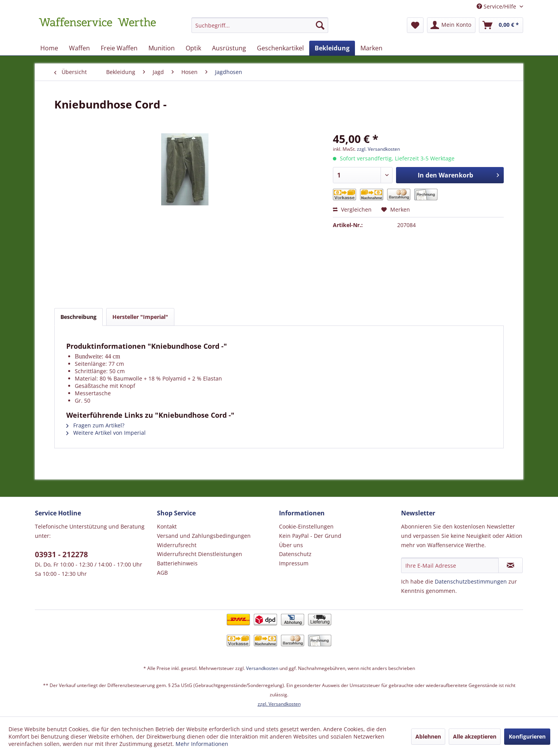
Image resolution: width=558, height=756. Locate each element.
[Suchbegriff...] (260, 25)
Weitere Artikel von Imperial (106, 433)
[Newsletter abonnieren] (511, 565)
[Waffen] (79, 48)
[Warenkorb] (501, 25)
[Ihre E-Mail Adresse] (450, 565)
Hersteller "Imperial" (140, 317)
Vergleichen (352, 209)
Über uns (291, 545)
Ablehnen (428, 736)
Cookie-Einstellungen (306, 526)
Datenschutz (295, 554)
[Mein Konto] (451, 25)
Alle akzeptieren (475, 736)
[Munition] (162, 48)
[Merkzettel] (415, 25)
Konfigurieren (527, 736)
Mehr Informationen (202, 744)
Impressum (294, 563)
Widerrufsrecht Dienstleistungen (200, 554)
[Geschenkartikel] (280, 48)
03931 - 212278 (61, 555)
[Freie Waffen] (119, 48)
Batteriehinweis (177, 563)
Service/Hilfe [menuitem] (497, 6)
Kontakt (167, 526)
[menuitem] (260, 29)
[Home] (49, 48)
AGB (162, 573)
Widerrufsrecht (177, 545)
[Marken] (371, 48)
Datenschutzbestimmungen (471, 581)
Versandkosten (262, 668)
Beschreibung (78, 317)
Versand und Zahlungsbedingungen (204, 536)
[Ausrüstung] (229, 48)
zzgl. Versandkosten (378, 149)
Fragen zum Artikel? (95, 425)
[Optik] (193, 48)
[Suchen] (320, 25)
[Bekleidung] (332, 48)
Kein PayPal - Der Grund (310, 536)
